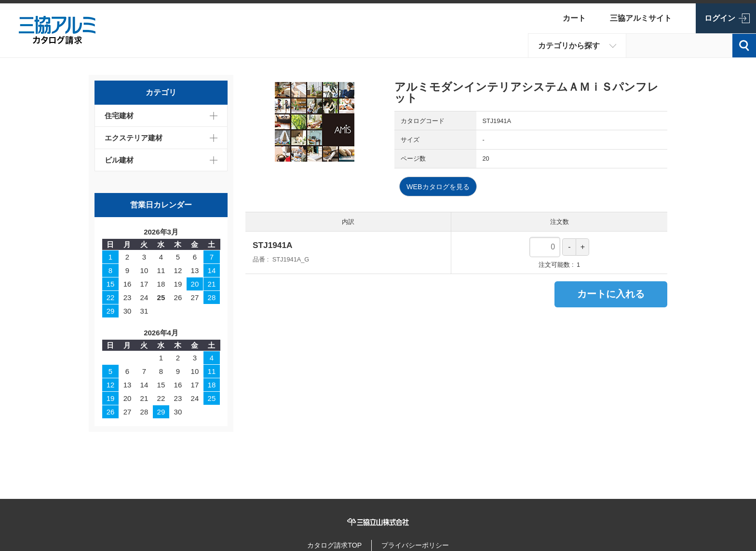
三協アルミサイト (641, 18)
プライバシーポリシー (419, 544)
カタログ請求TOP (330, 544)
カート (574, 18)
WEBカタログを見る (440, 187)
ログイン (720, 18)
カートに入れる (611, 295)
